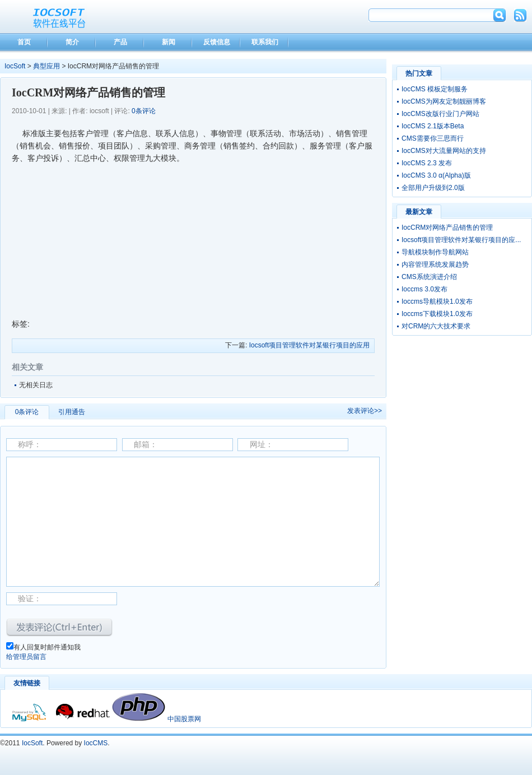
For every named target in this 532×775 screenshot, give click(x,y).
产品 (120, 42)
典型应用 (46, 66)
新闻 (169, 42)
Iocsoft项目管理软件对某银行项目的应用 (309, 345)
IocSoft (15, 66)
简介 (72, 42)
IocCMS (96, 743)
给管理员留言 (26, 657)
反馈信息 (217, 42)
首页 (24, 42)
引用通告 (72, 412)
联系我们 (265, 42)
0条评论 (144, 111)
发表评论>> (365, 411)
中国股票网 (184, 719)
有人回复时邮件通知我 (47, 647)
